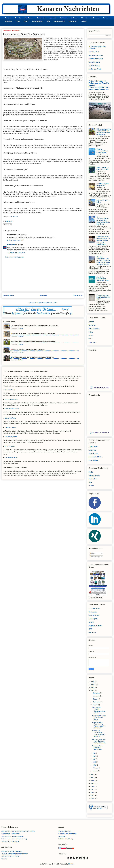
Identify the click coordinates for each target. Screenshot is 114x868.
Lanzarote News (10, 418)
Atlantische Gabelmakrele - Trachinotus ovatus (103, 279)
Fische (91, 472)
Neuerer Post (8, 295)
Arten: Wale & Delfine (96, 457)
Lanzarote (53, 18)
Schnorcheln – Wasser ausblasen (13, 836)
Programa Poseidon (95, 626)
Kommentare (95, 557)
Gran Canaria (29, 18)
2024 (93, 688)
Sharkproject (93, 612)
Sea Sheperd (93, 619)
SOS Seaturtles (94, 615)
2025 (93, 685)
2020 (93, 781)
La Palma (74, 18)
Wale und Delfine (94, 475)
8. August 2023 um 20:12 (16, 240)
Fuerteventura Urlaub (96, 59)
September (97, 702)
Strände (4, 859)
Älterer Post (78, 295)
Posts (92, 553)
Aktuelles (8, 18)
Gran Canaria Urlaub (96, 55)
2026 (93, 682)
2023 (93, 690)
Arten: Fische (93, 447)
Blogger (71, 864)
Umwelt (105, 18)
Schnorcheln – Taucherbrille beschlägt (14, 839)
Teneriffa (18, 18)
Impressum (62, 836)
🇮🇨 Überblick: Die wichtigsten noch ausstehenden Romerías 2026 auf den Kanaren (32, 357)
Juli (94, 753)
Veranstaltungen (37, 21)
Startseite (43, 295)
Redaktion (11, 245)
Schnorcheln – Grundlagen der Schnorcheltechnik (18, 831)
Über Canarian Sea (65, 831)
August (95, 705)
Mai (94, 759)
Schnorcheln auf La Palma (10, 856)
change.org (92, 633)
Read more (21, 328)
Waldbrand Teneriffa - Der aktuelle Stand (99, 718)
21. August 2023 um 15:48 (16, 253)
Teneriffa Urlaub (94, 52)
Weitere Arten (93, 479)
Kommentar (73, 21)
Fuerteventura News (12, 409)
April (94, 762)
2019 (93, 783)
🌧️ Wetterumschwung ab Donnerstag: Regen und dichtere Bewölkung (103, 220)
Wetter (26, 21)
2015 (93, 795)
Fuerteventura (41, 18)
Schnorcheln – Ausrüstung (10, 842)
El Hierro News (10, 446)
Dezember (96, 693)
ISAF (90, 629)
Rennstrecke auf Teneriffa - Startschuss (98, 748)
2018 (93, 786)
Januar (95, 771)
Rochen (91, 486)
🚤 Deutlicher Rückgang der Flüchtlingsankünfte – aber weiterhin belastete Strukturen (34, 326)
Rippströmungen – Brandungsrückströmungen (103, 297)
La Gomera (64, 18)
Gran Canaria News (12, 399)
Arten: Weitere (93, 460)
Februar (96, 768)
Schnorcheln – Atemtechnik (11, 834)
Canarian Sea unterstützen (67, 834)
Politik (18, 21)
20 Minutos (14, 217)
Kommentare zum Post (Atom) (47, 303)
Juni (94, 756)
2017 (93, 789)
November (96, 696)
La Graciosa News (11, 458)
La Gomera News (11, 437)
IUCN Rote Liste (94, 609)
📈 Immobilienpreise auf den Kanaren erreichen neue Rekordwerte (28, 349)
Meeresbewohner (60, 21)
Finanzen (84, 21)
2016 (93, 792)
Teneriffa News (10, 390)
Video (48, 21)
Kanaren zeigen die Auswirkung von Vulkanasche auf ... (100, 741)
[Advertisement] (43, 276)
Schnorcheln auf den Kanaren (11, 851)
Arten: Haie (92, 450)
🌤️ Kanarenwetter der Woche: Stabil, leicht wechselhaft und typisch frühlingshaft (33, 333)
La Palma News (10, 427)
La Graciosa (95, 18)
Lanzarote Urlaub (94, 62)
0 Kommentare (14, 328)
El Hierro (84, 18)
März (95, 765)
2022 (93, 775)
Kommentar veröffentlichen (14, 257)
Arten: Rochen (93, 454)
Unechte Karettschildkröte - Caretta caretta (103, 151)
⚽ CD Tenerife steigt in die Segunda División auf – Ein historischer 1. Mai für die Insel (33, 341)
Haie (90, 482)
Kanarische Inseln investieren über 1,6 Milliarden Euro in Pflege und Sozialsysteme (103, 240)
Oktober (96, 699)
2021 (93, 778)
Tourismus (8, 21)
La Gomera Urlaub (95, 69)
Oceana (91, 622)
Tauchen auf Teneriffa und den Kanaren (15, 854)
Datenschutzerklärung (66, 839)
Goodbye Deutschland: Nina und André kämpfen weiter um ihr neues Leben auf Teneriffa (103, 261)
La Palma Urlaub (94, 66)
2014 (93, 798)
